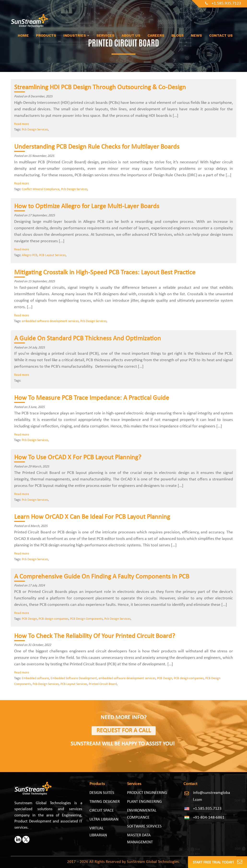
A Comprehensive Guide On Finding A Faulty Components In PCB (102, 577)
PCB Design (29, 619)
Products (46, 35)
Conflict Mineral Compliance (41, 189)
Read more (22, 124)
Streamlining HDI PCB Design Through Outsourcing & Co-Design (100, 88)
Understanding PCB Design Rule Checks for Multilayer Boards (97, 147)
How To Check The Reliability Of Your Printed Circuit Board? (95, 636)
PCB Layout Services (52, 255)
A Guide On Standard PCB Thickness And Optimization (88, 339)
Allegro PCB (30, 255)
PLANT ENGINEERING (144, 802)
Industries (76, 35)
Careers (156, 35)
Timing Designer (105, 802)
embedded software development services (50, 321)
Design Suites (102, 793)
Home (23, 35)
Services (105, 35)
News (196, 35)
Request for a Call (124, 731)
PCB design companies (53, 619)
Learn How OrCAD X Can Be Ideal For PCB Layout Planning (92, 517)
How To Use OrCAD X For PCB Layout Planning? (78, 458)
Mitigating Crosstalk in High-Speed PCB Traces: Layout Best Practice (105, 273)
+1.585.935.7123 (223, 3)
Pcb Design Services (35, 130)
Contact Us (221, 35)
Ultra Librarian (104, 819)
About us (131, 35)
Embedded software (35, 678)
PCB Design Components (86, 619)
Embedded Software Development (74, 678)
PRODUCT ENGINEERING (147, 793)
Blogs (178, 35)
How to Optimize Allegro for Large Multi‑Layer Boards (87, 207)
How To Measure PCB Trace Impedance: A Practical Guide (92, 398)
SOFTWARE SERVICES (144, 826)
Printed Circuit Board (103, 684)
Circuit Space (102, 811)
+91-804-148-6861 (209, 818)
